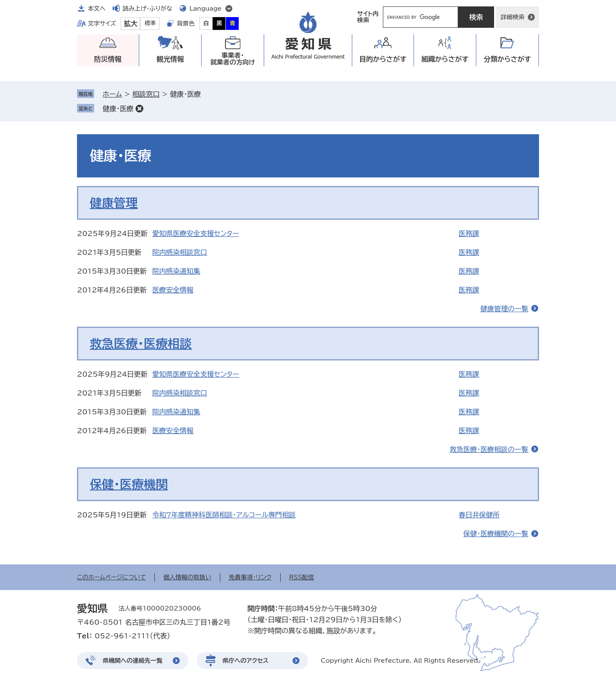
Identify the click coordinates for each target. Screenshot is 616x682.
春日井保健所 (479, 515)
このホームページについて (111, 577)
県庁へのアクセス (246, 661)
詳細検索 (512, 17)
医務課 (469, 233)
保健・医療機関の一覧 (496, 534)
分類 (508, 59)
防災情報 (108, 59)
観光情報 (170, 59)
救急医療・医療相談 (141, 343)
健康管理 (114, 203)
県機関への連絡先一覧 (133, 661)
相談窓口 (146, 94)
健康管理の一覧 (504, 309)
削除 (139, 109)
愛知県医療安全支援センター (196, 233)
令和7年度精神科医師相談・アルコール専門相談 (224, 515)
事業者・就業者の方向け (233, 59)
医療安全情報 (173, 290)
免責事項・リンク (250, 577)
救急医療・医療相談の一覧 (489, 449)
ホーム (112, 94)
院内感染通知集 (176, 271)
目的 (383, 59)
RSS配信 (302, 577)
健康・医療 (118, 109)
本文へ (97, 9)
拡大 (130, 24)
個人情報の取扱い (187, 577)
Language (206, 9)
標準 (150, 23)
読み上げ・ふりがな (148, 9)
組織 (445, 59)
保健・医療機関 (129, 484)
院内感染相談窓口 (180, 252)
